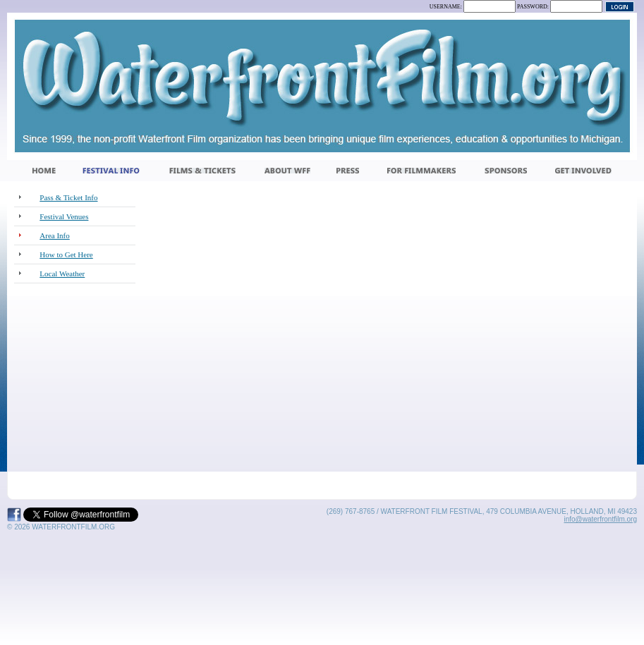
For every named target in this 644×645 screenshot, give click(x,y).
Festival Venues (64, 216)
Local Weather (62, 274)
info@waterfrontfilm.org (600, 519)
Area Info (54, 235)
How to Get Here (66, 254)
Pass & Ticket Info (68, 197)
